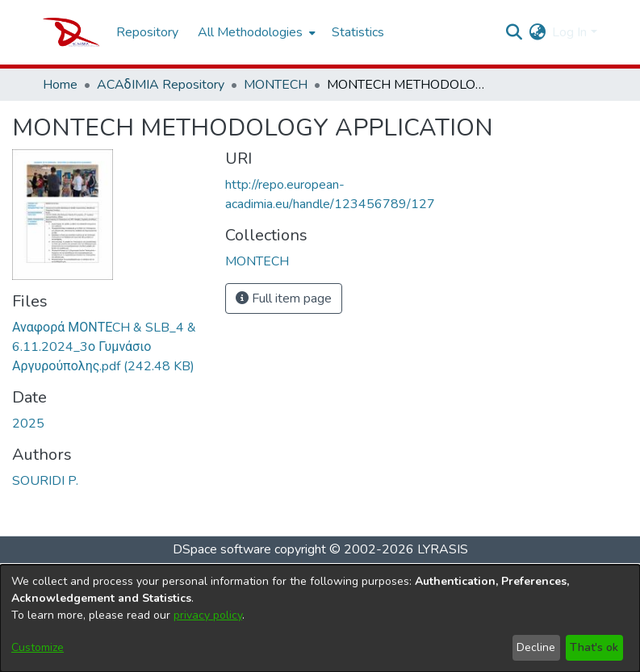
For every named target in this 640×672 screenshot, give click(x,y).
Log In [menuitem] (569, 32)
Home (60, 85)
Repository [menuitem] (147, 32)
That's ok (594, 647)
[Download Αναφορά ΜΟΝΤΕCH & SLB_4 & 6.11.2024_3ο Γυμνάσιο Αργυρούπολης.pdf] (104, 347)
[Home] (71, 32)
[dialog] (320, 618)
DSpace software (222, 549)
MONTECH (276, 85)
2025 (28, 424)
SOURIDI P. (45, 481)
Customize (38, 647)
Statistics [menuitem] (358, 32)
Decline (536, 647)
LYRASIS (443, 549)
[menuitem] (255, 32)
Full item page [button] (284, 298)
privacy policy (208, 615)
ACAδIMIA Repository (161, 85)
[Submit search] (514, 32)
